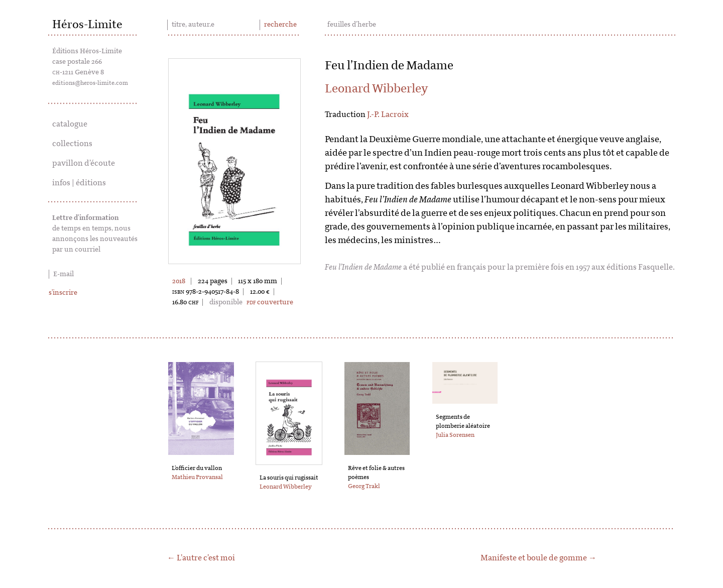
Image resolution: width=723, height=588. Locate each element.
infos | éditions (79, 183)
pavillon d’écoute (84, 163)
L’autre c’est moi (206, 558)
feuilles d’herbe (352, 25)
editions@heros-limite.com (90, 83)
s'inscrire (63, 293)
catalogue (70, 124)
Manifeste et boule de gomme (534, 558)
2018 (179, 281)
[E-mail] (95, 274)
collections (72, 144)
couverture (270, 302)
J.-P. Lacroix (388, 114)
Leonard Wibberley (377, 89)
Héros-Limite (87, 25)
